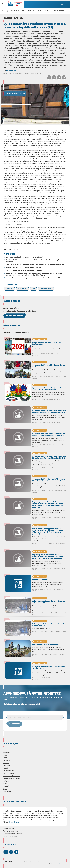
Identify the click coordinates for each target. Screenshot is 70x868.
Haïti (34, 289)
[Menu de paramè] (62, 5)
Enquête (6, 768)
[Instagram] (16, 852)
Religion (6, 781)
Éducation (7, 765)
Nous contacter (9, 828)
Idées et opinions (9, 773)
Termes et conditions (11, 831)
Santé (6, 784)
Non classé (7, 791)
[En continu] (8, 11)
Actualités (15, 11)
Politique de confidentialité (13, 834)
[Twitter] (11, 852)
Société (6, 786)
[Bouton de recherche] (67, 5)
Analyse (6, 750)
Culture (6, 755)
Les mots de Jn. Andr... (40, 339)
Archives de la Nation (11, 836)
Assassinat (9, 289)
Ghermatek (63, 864)
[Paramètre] (3, 3)
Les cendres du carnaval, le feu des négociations (24, 270)
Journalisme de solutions (12, 776)
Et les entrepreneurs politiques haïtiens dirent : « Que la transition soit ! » (33, 278)
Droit (5, 758)
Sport (5, 789)
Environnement (9, 771)
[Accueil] (3, 11)
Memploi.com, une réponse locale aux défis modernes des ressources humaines (36, 265)
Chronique (7, 752)
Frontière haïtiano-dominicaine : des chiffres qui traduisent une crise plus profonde (33, 261)
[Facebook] (6, 852)
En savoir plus (14, 822)
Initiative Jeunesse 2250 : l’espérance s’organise (23, 267)
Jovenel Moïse (23, 289)
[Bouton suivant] (68, 10)
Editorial (6, 763)
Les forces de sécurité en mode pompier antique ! (24, 257)
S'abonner (14, 724)
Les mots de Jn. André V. (13, 18)
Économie (7, 760)
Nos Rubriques (28, 11)
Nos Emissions (42, 11)
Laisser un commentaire (15, 315)
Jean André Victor (46, 289)
